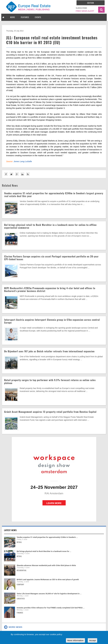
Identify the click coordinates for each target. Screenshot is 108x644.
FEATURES (25, 17)
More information (75, 640)
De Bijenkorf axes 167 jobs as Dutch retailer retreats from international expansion (49, 351)
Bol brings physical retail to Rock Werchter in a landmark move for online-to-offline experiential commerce (50, 226)
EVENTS (38, 17)
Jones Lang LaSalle (23, 161)
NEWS (13, 17)
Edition (91, 3)
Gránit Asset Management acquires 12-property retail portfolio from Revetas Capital (50, 412)
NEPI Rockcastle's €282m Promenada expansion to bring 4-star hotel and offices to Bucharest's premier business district (50, 290)
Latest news (10, 530)
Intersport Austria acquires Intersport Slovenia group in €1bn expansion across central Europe (52, 321)
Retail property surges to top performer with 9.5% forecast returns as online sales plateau (50, 381)
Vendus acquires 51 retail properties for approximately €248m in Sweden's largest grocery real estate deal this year (54, 195)
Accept (92, 640)
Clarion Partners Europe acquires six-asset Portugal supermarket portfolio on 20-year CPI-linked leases (51, 258)
